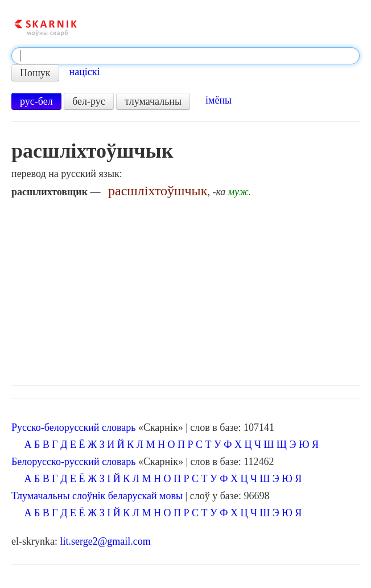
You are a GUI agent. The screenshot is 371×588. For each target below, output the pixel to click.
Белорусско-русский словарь (74, 462)
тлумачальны (153, 101)
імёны (219, 100)
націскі (85, 72)
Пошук (35, 73)
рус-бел (36, 101)
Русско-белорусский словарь (73, 427)
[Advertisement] (186, 289)
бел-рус (89, 101)
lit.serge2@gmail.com (105, 541)
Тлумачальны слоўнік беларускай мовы (97, 496)
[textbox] (186, 56)
